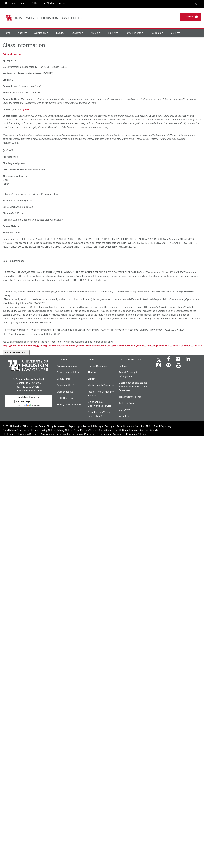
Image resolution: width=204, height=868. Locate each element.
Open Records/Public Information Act (94, 430)
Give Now (191, 17)
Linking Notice (47, 430)
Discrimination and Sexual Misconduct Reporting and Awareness (133, 387)
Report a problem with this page (86, 426)
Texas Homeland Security (130, 426)
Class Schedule (65, 392)
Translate (33, 405)
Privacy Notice (64, 430)
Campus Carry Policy (68, 372)
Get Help (92, 360)
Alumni (96, 33)
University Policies (136, 434)
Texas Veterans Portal (130, 397)
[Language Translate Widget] (28, 401)
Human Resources (97, 366)
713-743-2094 (21, 391)
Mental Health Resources (101, 385)
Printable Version (12, 54)
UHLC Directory (65, 398)
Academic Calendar (67, 366)
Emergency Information (69, 405)
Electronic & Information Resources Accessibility (28, 434)
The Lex (92, 372)
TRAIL (149, 426)
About (22, 33)
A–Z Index (62, 360)
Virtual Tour (125, 416)
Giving (175, 33)
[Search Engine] (196, 4)
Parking (123, 366)
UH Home (10, 3)
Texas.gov (110, 426)
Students (77, 33)
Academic (157, 33)
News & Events (134, 33)
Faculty (60, 33)
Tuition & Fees (126, 403)
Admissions (41, 33)
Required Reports (149, 430)
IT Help (35, 3)
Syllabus (27, 109)
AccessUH (65, 3)
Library (113, 33)
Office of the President (131, 360)
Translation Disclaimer (28, 397)
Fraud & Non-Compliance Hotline (20, 430)
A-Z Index (49, 3)
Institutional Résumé (127, 430)
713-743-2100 (24, 387)
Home (7, 33)
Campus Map (64, 379)
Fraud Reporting (162, 426)
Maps (23, 3)
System (125, 410)
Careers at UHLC (65, 385)
